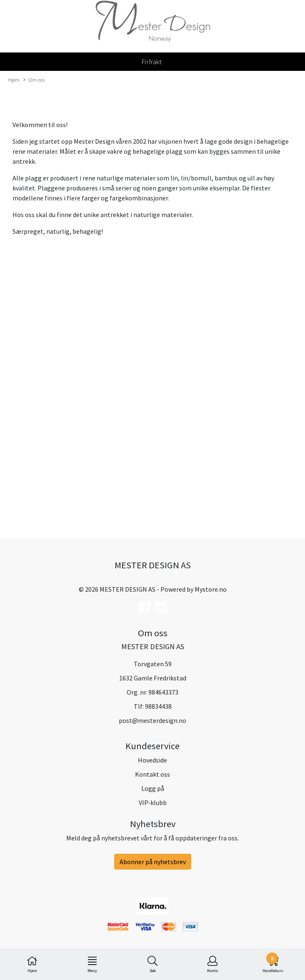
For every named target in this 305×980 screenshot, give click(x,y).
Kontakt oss (152, 774)
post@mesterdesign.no (152, 720)
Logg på (153, 788)
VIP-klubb (153, 802)
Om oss (34, 80)
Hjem (14, 80)
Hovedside (152, 760)
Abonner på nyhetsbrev (153, 862)
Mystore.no (211, 589)
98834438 (158, 706)
